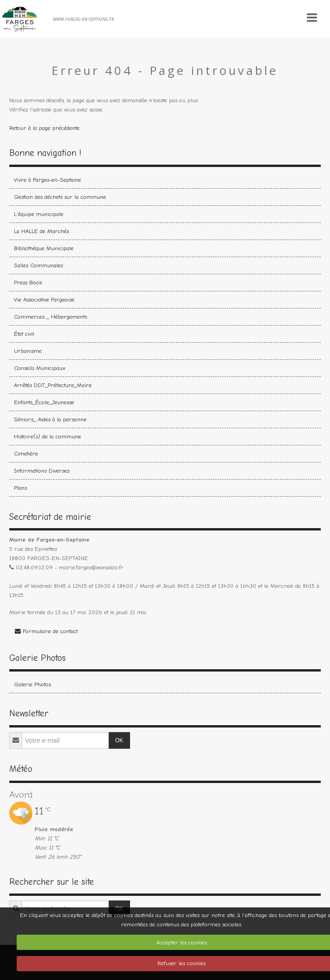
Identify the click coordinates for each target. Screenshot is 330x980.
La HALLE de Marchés (41, 231)
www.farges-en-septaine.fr (83, 18)
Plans (20, 488)
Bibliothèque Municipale (44, 248)
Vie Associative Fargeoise (44, 299)
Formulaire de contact (46, 631)
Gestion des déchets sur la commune (60, 197)
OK (119, 740)
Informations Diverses (42, 471)
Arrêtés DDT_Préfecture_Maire (53, 385)
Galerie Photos (32, 684)
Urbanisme (28, 351)
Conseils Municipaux (40, 368)
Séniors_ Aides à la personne (50, 419)
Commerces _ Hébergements (50, 317)
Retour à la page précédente (44, 128)
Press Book (28, 282)
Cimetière (26, 453)
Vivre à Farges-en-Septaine (47, 180)
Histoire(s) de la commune (47, 436)
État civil (24, 334)
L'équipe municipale (39, 214)
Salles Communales (38, 265)
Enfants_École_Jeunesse (44, 402)
